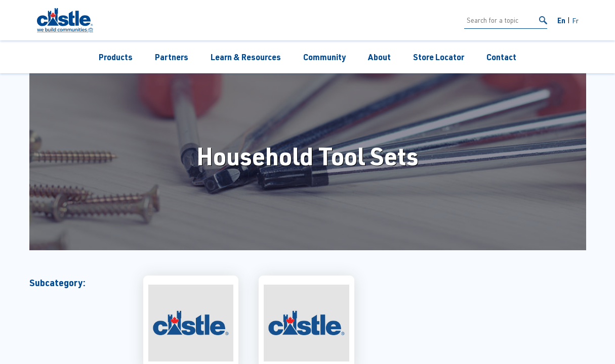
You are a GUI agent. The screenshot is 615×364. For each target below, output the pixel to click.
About (379, 57)
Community (324, 57)
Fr (575, 20)
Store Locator (439, 57)
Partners (172, 57)
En (561, 20)
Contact (501, 57)
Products (116, 57)
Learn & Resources (246, 57)
